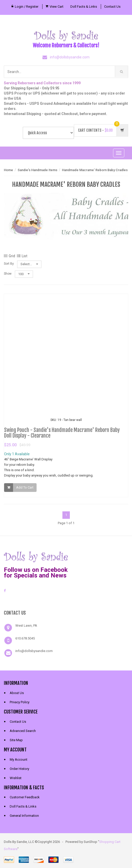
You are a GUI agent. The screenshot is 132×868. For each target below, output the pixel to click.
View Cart (57, 7)
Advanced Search (23, 731)
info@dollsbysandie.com (70, 57)
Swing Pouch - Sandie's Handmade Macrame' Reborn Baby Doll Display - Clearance (62, 434)
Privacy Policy (20, 702)
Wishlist (16, 778)
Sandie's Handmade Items (37, 170)
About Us (17, 693)
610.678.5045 (25, 638)
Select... (29, 264)
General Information (24, 816)
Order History (19, 769)
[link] (66, 601)
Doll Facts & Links (84, 7)
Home (8, 170)
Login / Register (27, 7)
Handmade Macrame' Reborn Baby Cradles (95, 170)
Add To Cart (25, 489)
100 (24, 274)
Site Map (16, 740)
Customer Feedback (25, 797)
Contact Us (112, 7)
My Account (19, 759)
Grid (9, 256)
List (22, 256)
